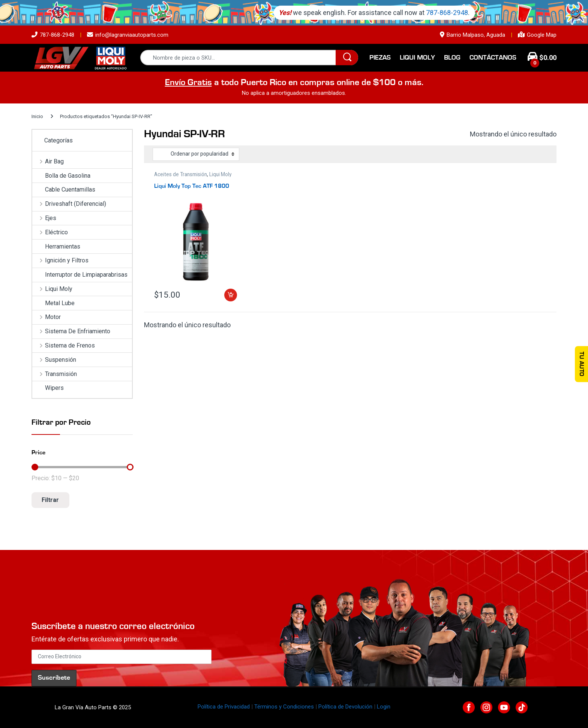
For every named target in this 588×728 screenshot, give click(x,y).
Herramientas (56, 246)
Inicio (37, 116)
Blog (452, 58)
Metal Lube (53, 303)
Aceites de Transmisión (181, 174)
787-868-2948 (53, 35)
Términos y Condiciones (284, 707)
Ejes (44, 218)
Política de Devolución (345, 707)
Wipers (48, 388)
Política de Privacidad (224, 707)
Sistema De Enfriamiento (71, 331)
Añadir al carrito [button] (231, 295)
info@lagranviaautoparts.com (128, 35)
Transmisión (55, 374)
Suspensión (54, 360)
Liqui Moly (417, 58)
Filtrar (50, 500)
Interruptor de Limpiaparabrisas (80, 275)
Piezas (380, 58)
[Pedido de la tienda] (196, 154)
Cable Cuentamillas (64, 189)
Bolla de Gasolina (61, 176)
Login (384, 707)
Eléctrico (50, 232)
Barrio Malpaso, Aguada (472, 35)
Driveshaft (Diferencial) (69, 204)
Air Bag (48, 161)
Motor (46, 317)
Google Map (537, 35)
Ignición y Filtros (60, 260)
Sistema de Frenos (64, 345)
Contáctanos (493, 58)
